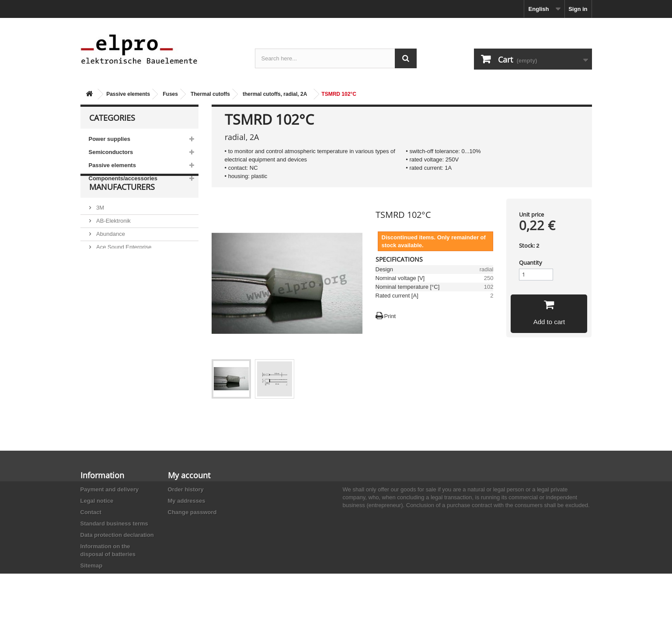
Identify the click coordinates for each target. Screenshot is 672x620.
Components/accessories (123, 178)
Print (390, 316)
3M (100, 228)
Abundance (110, 254)
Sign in (578, 9)
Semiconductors (111, 152)
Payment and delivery (110, 489)
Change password (192, 512)
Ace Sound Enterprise (123, 268)
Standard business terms (114, 524)
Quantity (531, 263)
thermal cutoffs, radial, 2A (275, 94)
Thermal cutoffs (210, 94)
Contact (91, 512)
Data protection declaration (117, 535)
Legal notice (97, 501)
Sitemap (92, 566)
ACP (101, 281)
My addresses (187, 501)
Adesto (104, 294)
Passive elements (128, 94)
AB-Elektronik (113, 241)
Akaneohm (109, 307)
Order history (186, 489)
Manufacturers (122, 211)
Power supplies (110, 139)
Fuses (170, 94)
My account (189, 475)
